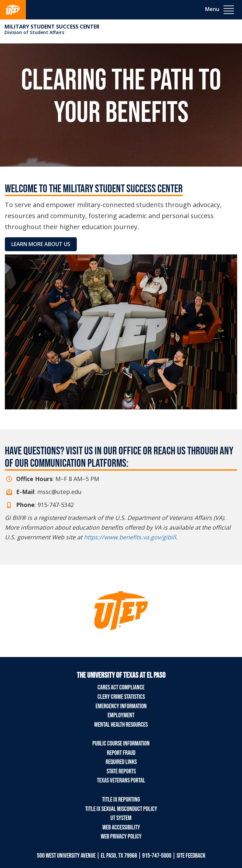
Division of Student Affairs (34, 32)
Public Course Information (121, 744)
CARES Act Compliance (121, 687)
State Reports (121, 771)
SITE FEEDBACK (191, 856)
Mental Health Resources (121, 725)
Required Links (121, 762)
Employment (121, 715)
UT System (121, 818)
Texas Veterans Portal (121, 780)
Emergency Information (121, 706)
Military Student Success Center (52, 27)
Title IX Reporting (121, 800)
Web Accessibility (121, 827)
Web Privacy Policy (121, 837)
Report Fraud (121, 753)
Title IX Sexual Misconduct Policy (121, 809)
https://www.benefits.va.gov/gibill (130, 537)
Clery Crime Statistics (121, 697)
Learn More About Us (41, 244)
